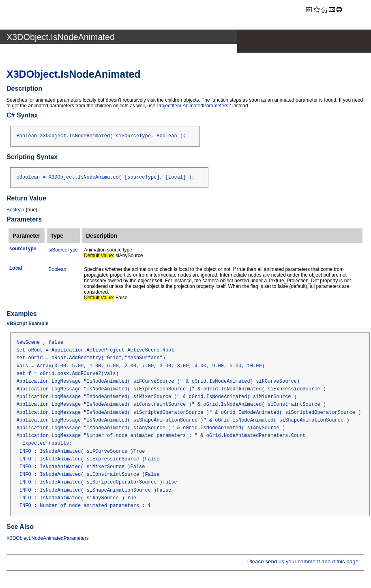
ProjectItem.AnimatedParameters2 (194, 106)
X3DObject (32, 74)
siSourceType (63, 250)
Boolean (15, 210)
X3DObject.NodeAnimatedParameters (48, 538)
